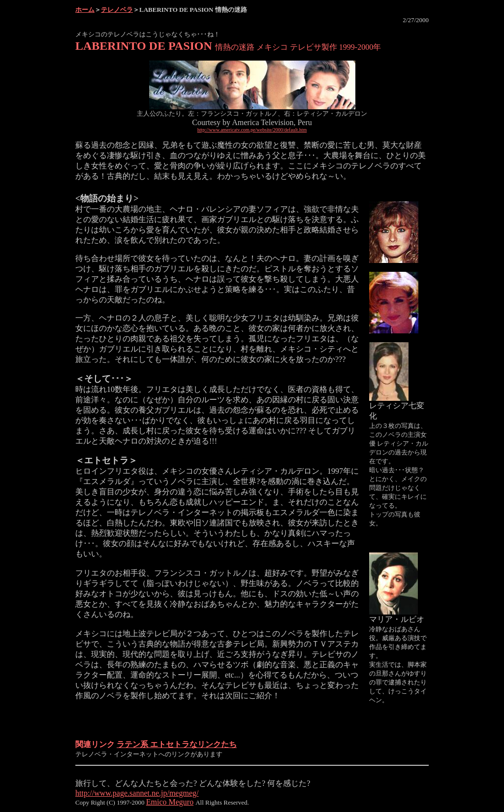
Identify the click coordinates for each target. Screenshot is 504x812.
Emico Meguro (170, 802)
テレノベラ (117, 10)
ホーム (85, 10)
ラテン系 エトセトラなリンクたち (177, 744)
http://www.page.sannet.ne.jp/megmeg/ (137, 793)
